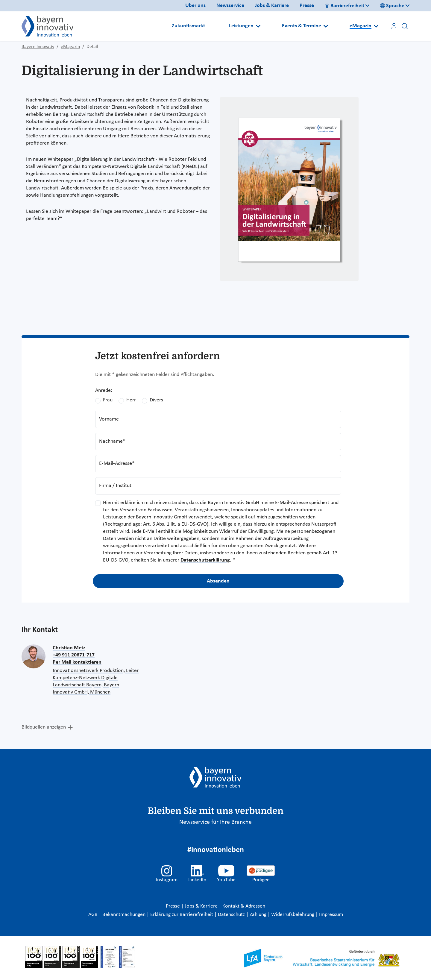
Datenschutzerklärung (205, 560)
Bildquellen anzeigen (44, 727)
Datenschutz (232, 915)
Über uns (195, 6)
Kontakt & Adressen (244, 906)
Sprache (392, 6)
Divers (156, 400)
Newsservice (230, 6)
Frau (108, 400)
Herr (131, 400)
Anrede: (104, 390)
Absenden (218, 581)
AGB (94, 915)
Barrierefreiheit (345, 6)
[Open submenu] (258, 26)
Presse (307, 6)
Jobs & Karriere (272, 6)
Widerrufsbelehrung (293, 915)
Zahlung (259, 915)
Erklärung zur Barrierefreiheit (182, 915)
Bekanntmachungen (125, 915)
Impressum (331, 915)
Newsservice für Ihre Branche (215, 822)
